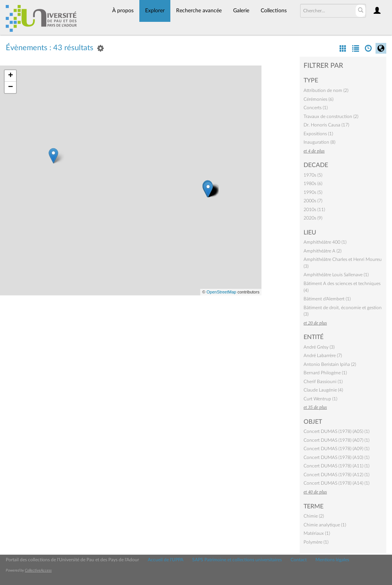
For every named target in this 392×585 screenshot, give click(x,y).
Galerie (241, 11)
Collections (274, 11)
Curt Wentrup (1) (320, 399)
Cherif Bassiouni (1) (323, 382)
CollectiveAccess (38, 570)
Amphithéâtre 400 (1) (325, 242)
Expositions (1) (318, 134)
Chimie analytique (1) (325, 525)
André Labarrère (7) (323, 356)
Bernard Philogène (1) (325, 373)
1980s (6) (313, 184)
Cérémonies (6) (318, 99)
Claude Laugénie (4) (323, 390)
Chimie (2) (314, 516)
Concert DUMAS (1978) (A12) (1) (336, 475)
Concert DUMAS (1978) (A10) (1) (336, 457)
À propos (123, 11)
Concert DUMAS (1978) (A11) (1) (336, 466)
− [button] (11, 87)
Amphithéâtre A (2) (323, 251)
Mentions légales (332, 560)
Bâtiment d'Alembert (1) (327, 299)
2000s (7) (313, 201)
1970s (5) (313, 175)
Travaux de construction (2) (331, 116)
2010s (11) (314, 210)
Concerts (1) (316, 108)
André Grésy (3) (319, 347)
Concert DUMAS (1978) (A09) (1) (336, 449)
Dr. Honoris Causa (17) (326, 125)
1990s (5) (313, 192)
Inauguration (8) (319, 142)
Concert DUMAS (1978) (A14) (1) (336, 483)
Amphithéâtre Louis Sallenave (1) (336, 275)
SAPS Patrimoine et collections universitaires (237, 560)
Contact (299, 560)
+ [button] (11, 76)
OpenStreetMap (221, 292)
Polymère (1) (316, 542)
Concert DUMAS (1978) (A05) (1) (336, 431)
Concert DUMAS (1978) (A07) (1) (336, 440)
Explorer (155, 11)
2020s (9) (313, 218)
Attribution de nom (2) (326, 90)
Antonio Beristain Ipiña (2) (330, 364)
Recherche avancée (199, 11)
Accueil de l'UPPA (166, 560)
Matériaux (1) (317, 533)
